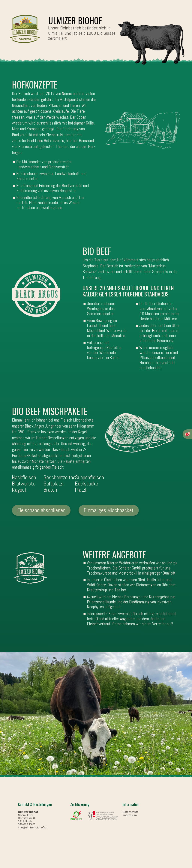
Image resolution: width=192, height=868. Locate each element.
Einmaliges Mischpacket (109, 510)
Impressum (130, 815)
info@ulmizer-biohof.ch (33, 827)
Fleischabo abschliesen (41, 510)
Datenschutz (130, 812)
